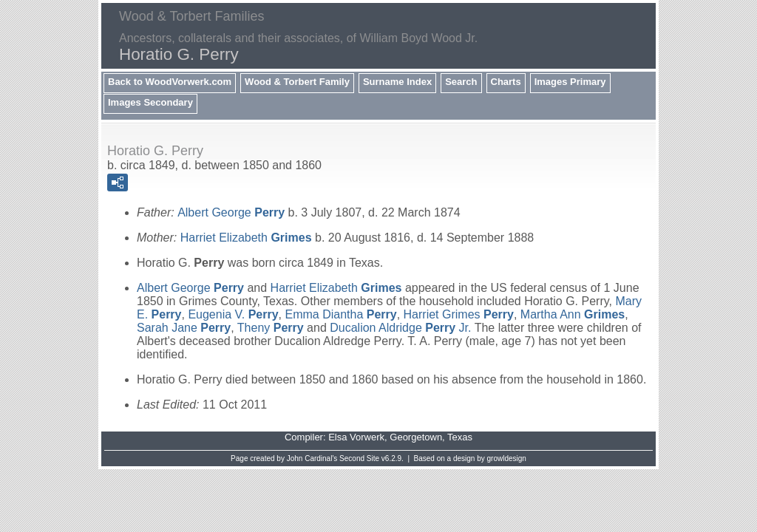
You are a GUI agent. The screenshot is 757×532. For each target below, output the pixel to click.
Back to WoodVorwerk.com (170, 82)
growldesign (507, 458)
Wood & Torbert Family (297, 82)
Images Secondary (150, 102)
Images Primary (570, 82)
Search (461, 82)
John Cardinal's (312, 458)
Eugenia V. (233, 314)
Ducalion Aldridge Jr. (400, 328)
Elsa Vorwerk (356, 437)
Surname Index (397, 82)
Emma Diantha (340, 314)
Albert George (231, 212)
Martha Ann (573, 314)
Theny (271, 328)
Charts (506, 82)
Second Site (359, 458)
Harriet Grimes (459, 314)
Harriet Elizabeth (246, 238)
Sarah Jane (184, 328)
